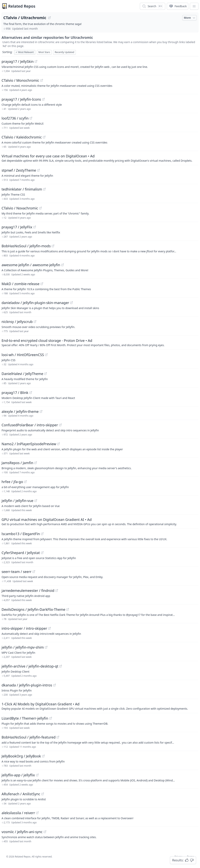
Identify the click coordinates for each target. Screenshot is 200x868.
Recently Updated (64, 52)
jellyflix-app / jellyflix (18, 775)
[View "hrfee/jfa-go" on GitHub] (25, 482)
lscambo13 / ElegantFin (21, 534)
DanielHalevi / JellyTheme (22, 374)
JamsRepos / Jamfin (17, 463)
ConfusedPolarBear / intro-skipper (30, 425)
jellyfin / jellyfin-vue (17, 501)
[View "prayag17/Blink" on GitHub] (31, 393)
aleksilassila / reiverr (18, 813)
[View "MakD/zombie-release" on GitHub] (42, 284)
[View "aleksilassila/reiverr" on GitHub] (37, 813)
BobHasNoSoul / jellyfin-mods (26, 246)
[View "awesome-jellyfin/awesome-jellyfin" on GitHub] (62, 265)
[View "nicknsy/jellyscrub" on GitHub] (35, 322)
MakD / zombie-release (21, 284)
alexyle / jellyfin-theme (20, 411)
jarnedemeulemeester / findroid (28, 590)
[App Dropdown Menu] (194, 6)
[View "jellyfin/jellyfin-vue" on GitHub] (36, 501)
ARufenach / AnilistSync (21, 794)
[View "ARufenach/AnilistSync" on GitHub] (43, 794)
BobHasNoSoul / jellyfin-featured (29, 737)
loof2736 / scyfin (15, 118)
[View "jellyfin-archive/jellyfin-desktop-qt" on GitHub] (61, 666)
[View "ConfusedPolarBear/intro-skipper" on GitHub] (60, 425)
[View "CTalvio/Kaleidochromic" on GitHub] (44, 137)
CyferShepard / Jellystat (21, 553)
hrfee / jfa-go (12, 482)
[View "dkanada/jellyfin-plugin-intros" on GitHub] (54, 685)
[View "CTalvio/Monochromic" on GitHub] (42, 80)
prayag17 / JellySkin (18, 61)
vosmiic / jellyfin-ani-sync (22, 832)
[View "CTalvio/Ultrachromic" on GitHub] (49, 18)
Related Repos (22, 6)
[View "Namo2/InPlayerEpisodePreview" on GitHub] (58, 444)
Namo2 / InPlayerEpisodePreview (29, 444)
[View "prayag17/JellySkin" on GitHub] (36, 61)
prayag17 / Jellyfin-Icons (21, 99)
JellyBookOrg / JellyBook (21, 756)
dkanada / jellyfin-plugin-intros (27, 685)
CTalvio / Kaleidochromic (22, 137)
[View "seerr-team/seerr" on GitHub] (34, 572)
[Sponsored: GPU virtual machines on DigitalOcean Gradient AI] (100, 521)
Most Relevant (25, 52)
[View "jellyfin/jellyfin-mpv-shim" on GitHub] (46, 647)
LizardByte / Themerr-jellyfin (25, 718)
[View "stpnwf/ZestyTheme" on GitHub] (38, 170)
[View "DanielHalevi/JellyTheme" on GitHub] (46, 374)
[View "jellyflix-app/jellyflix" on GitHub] (37, 775)
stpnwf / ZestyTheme (19, 170)
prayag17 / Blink (15, 393)
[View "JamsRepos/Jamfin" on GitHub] (36, 463)
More (190, 18)
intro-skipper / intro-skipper (24, 628)
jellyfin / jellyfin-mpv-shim (23, 647)
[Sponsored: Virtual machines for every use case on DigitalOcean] (100, 158)
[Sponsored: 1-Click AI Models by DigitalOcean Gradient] (100, 706)
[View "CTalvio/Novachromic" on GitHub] (40, 208)
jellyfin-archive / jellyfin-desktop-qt (30, 666)
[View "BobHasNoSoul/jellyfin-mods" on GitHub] (53, 246)
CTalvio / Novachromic (20, 208)
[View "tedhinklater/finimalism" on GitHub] (44, 189)
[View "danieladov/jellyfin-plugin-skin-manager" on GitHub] (71, 303)
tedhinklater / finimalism (22, 189)
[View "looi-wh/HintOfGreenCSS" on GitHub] (46, 355)
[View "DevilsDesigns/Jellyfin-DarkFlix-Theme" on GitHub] (68, 609)
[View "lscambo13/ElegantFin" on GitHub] (42, 534)
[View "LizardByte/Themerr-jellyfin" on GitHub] (51, 718)
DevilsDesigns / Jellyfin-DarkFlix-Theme (33, 609)
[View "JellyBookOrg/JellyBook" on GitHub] (43, 756)
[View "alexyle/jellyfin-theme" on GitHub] (41, 411)
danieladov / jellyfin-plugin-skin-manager (35, 303)
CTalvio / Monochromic (20, 80)
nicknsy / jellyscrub (17, 322)
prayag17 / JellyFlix (17, 227)
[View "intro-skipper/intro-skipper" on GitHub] (49, 628)
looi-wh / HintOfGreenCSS (23, 355)
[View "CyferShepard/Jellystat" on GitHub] (42, 553)
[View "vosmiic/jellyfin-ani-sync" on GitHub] (45, 832)
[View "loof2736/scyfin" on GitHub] (31, 118)
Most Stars (44, 52)
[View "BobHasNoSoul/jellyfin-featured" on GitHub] (58, 737)
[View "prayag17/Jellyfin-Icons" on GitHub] (43, 99)
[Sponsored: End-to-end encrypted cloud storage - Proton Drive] (100, 342)
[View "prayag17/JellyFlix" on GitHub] (35, 227)
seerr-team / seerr (17, 572)
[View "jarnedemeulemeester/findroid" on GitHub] (57, 590)
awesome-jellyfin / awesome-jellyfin (31, 265)
